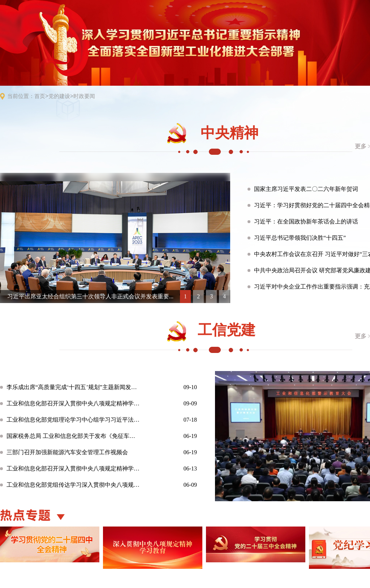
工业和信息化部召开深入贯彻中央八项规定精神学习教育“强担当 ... (73, 468)
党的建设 (59, 96)
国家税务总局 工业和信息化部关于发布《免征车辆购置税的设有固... (73, 436)
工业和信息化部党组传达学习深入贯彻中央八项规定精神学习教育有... (73, 485)
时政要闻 (84, 96)
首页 (40, 96)
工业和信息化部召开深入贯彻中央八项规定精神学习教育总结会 (73, 403)
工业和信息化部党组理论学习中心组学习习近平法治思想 (73, 420)
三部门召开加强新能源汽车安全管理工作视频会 (67, 452)
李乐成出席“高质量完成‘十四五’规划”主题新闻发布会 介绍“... (73, 387)
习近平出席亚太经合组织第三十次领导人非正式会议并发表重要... (90, 296)
